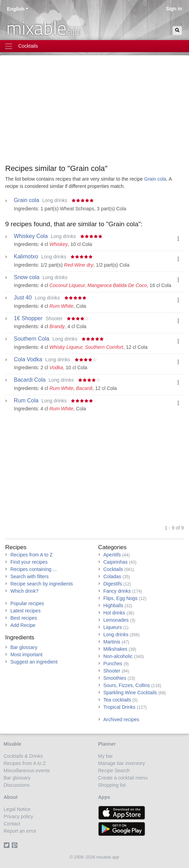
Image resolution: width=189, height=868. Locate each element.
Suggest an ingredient (34, 662)
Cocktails (113, 569)
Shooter (112, 671)
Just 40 (23, 298)
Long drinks (116, 635)
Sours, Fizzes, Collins (127, 685)
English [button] (16, 9)
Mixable (13, 744)
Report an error (20, 831)
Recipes (16, 547)
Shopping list (112, 785)
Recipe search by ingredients (42, 584)
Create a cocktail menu (123, 778)
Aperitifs (112, 555)
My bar (106, 756)
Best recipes (24, 618)
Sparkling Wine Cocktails (130, 693)
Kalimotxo (26, 257)
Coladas (112, 576)
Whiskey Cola (31, 236)
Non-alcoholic (118, 656)
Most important (26, 655)
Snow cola (27, 277)
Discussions (17, 785)
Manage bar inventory (122, 763)
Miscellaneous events (27, 771)
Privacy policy (19, 817)
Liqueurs (113, 627)
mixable (44, 28)
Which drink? (24, 591)
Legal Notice (17, 809)
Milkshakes (115, 649)
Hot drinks (114, 613)
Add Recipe (23, 625)
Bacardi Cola (30, 380)
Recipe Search (114, 771)
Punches (113, 664)
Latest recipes (25, 611)
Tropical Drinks (120, 707)
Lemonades (116, 620)
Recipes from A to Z (31, 555)
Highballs (114, 605)
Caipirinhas (116, 562)
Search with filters (29, 576)
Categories (112, 547)
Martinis (112, 642)
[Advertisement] (94, 112)
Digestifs (113, 584)
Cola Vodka (28, 360)
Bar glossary (24, 647)
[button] (178, 239)
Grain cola (155, 179)
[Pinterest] (16, 846)
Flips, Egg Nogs (121, 598)
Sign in (174, 9)
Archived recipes (121, 719)
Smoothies (115, 678)
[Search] (177, 31)
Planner (107, 744)
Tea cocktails (117, 700)
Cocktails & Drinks (24, 756)
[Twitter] (8, 846)
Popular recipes (27, 603)
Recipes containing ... (34, 569)
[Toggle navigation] (94, 46)
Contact (12, 824)
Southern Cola (31, 339)
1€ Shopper (28, 318)
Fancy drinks (117, 591)
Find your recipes (29, 562)
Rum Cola (26, 401)
